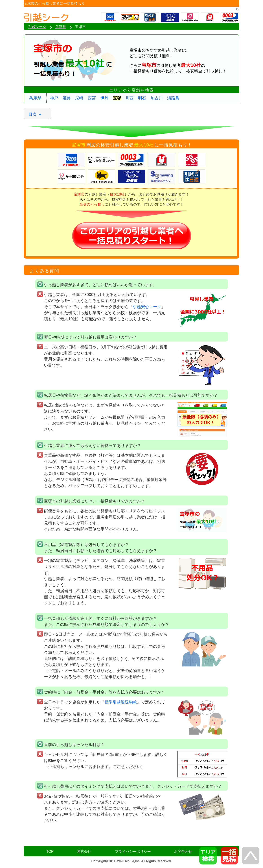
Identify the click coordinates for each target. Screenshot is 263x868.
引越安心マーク (147, 307)
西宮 (92, 98)
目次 (33, 114)
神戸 (54, 98)
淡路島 (173, 98)
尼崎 (79, 98)
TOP (50, 852)
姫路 (67, 98)
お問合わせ (183, 852)
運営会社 (84, 852)
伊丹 (104, 98)
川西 (129, 98)
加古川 (157, 98)
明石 (142, 98)
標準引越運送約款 (121, 702)
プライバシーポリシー (133, 852)
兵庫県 (35, 98)
